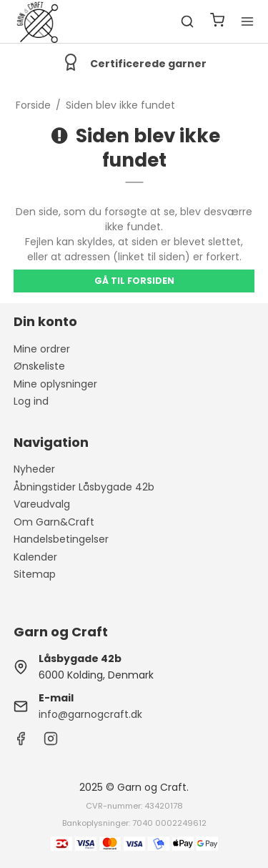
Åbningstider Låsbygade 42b (84, 487)
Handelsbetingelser (61, 539)
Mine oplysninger (55, 384)
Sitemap (35, 574)
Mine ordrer (42, 349)
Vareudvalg (42, 504)
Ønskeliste (39, 366)
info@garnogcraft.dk (90, 714)
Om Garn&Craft (54, 522)
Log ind (31, 401)
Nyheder (34, 469)
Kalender (35, 557)
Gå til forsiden (134, 281)
